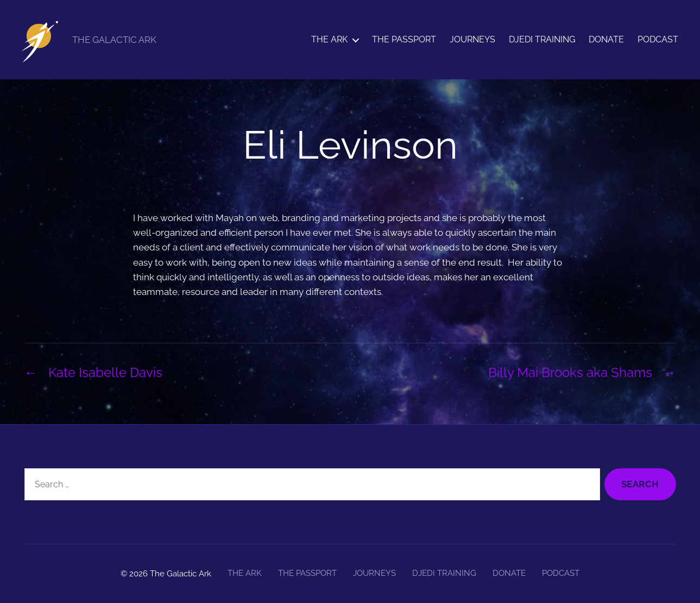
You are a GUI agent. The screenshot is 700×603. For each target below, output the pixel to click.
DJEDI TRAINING (542, 39)
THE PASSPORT (404, 39)
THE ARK (329, 39)
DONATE (606, 39)
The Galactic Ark (181, 574)
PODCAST (658, 39)
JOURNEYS (472, 39)
